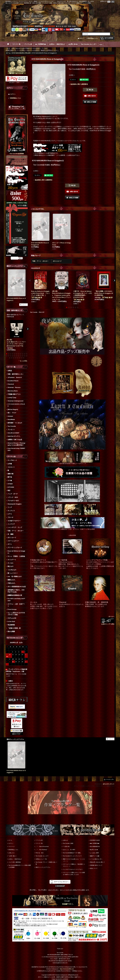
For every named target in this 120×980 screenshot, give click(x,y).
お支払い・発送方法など (15, 859)
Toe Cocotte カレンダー (42, 856)
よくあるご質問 (94, 853)
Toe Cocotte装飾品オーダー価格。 (72, 853)
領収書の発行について (96, 865)
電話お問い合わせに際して (97, 862)
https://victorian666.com (67, 969)
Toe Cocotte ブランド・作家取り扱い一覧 (46, 863)
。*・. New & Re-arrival (42, 846)
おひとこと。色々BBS (69, 850)
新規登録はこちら (93, 38)
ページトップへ (110, 779)
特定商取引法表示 (95, 840)
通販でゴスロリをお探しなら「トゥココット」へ (74, 860)
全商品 (10, 371)
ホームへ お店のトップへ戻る (108, 620)
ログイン (82, 38)
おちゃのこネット (109, 784)
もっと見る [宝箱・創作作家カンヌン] (24, 361)
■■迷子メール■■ (95, 856)
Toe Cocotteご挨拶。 (69, 843)
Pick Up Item (40, 853)
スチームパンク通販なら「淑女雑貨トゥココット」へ (74, 865)
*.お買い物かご (12, 856)
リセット (24, 305)
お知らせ (65, 840)
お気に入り (11, 853)
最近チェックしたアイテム (43, 867)
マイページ (11, 846)
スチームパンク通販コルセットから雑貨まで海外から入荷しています (74, 873)
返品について (94, 868)
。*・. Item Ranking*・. (42, 850)
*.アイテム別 (39, 840)
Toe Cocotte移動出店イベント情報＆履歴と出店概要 (20, 866)
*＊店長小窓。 (67, 846)
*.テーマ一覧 (39, 843)
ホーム (10, 840)
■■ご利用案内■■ (95, 843)
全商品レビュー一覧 (41, 859)
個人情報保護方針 (95, 846)
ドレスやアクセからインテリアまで (73, 869)
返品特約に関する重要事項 (79, 84)
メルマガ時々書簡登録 (15, 862)
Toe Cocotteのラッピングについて (72, 856)
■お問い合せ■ (94, 850)
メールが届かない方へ (96, 859)
